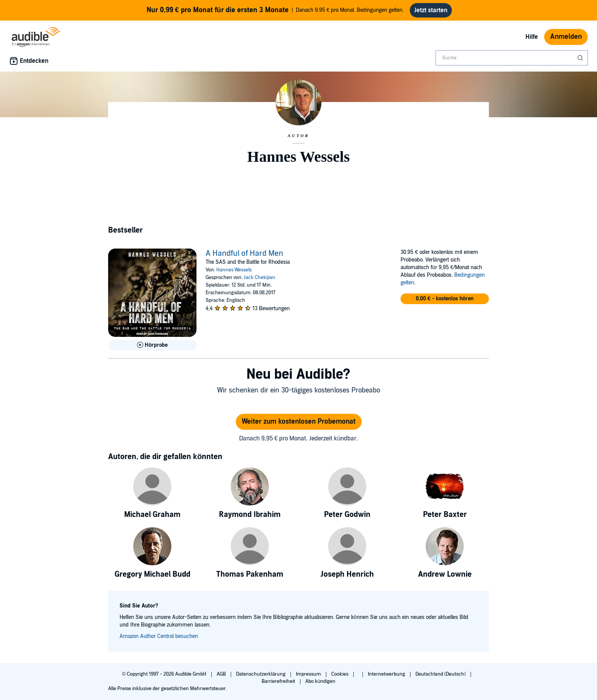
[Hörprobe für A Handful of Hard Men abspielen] (152, 345)
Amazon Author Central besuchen (159, 636)
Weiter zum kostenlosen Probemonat (299, 422)
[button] (445, 299)
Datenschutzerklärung (261, 674)
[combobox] (512, 58)
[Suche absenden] (581, 58)
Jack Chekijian (259, 277)
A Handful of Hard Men (244, 254)
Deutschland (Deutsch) (441, 674)
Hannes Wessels (234, 270)
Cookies (340, 674)
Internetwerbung (387, 674)
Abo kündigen (320, 681)
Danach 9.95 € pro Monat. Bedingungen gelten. (275, 10)
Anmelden (566, 37)
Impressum (309, 674)
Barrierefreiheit (279, 681)
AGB (222, 674)
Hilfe (532, 37)
